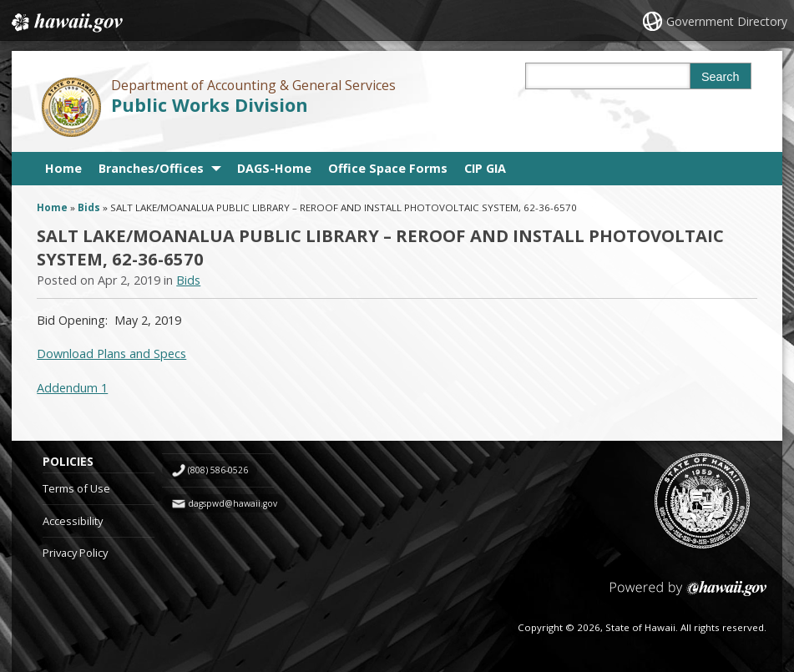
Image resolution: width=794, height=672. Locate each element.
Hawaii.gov (66, 23)
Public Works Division (210, 105)
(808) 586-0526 (218, 470)
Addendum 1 (72, 388)
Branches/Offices (151, 168)
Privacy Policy (75, 553)
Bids (89, 207)
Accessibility (73, 521)
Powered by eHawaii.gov (688, 595)
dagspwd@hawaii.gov (233, 503)
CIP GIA (485, 168)
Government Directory (727, 21)
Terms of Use (76, 488)
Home (63, 168)
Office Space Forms (388, 168)
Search (721, 77)
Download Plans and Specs (111, 354)
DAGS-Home (274, 168)
